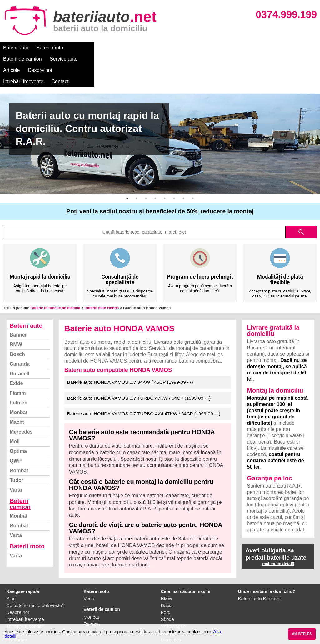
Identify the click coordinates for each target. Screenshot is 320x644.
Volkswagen (173, 592)
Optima (18, 417)
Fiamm (18, 359)
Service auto (132, 48)
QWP (16, 427)
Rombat (19, 437)
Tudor (17, 446)
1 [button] (127, 165)
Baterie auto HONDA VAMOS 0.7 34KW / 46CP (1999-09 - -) (130, 348)
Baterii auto (16, 48)
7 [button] (183, 165)
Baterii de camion (90, 48)
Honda (168, 620)
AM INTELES (302, 634)
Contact (265, 48)
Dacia (167, 572)
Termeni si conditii (25, 592)
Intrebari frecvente (25, 585)
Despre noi (190, 48)
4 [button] (155, 165)
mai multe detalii (278, 530)
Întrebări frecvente (229, 48)
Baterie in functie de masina (55, 274)
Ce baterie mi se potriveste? (35, 572)
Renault (169, 599)
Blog (11, 565)
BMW (16, 311)
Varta (16, 456)
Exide (16, 350)
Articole (162, 48)
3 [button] (146, 165)
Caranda (20, 330)
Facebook (17, 599)
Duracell (20, 340)
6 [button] (174, 165)
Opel (166, 613)
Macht (17, 388)
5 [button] (165, 165)
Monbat (19, 379)
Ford (166, 578)
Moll (15, 408)
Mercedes (21, 398)
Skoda (168, 585)
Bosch (17, 320)
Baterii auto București (260, 565)
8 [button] (193, 165)
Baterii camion (20, 470)
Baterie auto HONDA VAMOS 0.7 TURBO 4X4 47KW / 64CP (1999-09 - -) (144, 380)
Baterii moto (50, 48)
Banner (18, 301)
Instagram (17, 606)
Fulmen (19, 369)
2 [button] (137, 165)
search (301, 198)
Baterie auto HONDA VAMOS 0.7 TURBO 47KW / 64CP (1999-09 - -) (139, 364)
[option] (160, 110)
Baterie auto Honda (102, 274)
